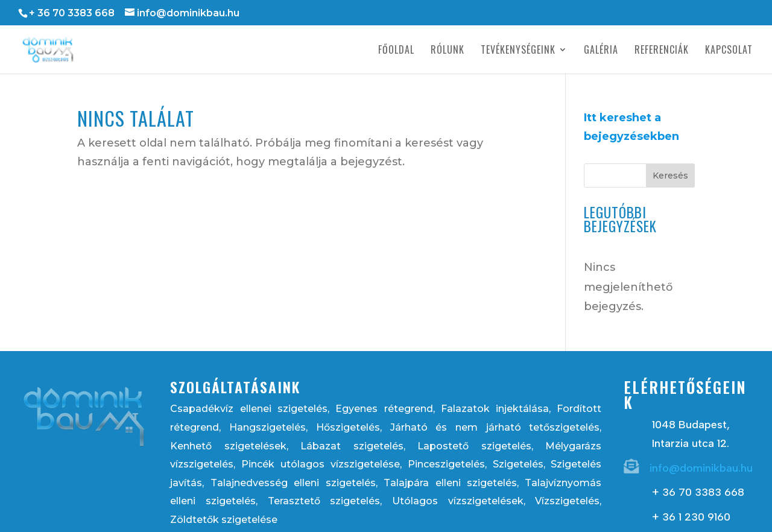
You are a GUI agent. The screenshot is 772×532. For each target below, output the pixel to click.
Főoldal (396, 51)
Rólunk (448, 51)
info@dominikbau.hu (701, 468)
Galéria (601, 51)
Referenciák (662, 51)
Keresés (670, 176)
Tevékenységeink (518, 51)
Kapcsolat (729, 51)
